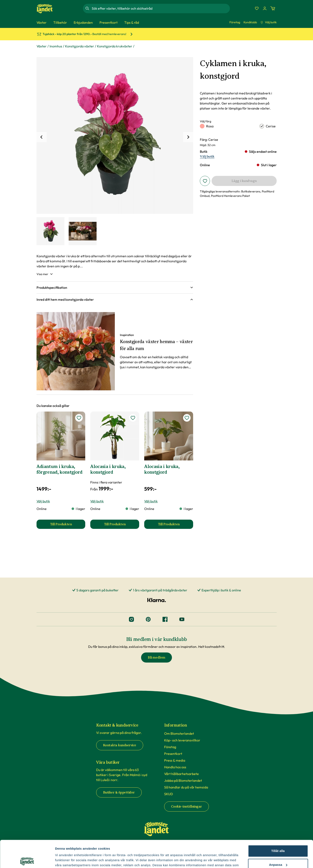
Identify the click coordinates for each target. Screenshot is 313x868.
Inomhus (56, 46)
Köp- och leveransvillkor (182, 740)
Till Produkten (68, 526)
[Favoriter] (257, 8)
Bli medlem (156, 658)
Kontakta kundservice (120, 745)
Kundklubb (250, 22)
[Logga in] (265, 8)
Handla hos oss (175, 767)
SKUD (169, 794)
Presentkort (173, 754)
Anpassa (278, 837)
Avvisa (278, 851)
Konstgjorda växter (80, 46)
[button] (115, 288)
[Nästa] (188, 137)
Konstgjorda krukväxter (115, 46)
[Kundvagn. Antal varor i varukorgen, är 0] (273, 8)
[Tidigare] (42, 137)
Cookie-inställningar (187, 807)
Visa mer (45, 274)
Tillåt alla (278, 824)
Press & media (175, 760)
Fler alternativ (65, 860)
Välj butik (268, 22)
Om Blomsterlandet (179, 733)
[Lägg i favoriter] (205, 181)
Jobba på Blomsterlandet (183, 780)
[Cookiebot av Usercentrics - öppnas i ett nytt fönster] (27, 860)
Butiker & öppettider (119, 792)
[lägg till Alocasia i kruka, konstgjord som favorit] (133, 418)
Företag (235, 22)
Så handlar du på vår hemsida (186, 787)
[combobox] (160, 8)
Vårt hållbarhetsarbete (181, 774)
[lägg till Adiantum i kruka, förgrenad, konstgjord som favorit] (79, 418)
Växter (42, 46)
